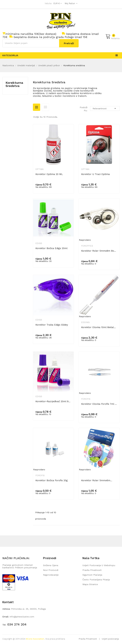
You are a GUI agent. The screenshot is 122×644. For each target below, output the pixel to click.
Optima (40, 169)
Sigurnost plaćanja (92, 575)
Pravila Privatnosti (88, 639)
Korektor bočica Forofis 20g (52, 480)
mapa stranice (90, 584)
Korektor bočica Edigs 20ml (51, 248)
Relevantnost (105, 108)
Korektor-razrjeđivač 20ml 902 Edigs (53, 401)
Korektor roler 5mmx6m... (97, 480)
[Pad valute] (57, 3)
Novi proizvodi (51, 570)
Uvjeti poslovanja (110, 639)
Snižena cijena (51, 565)
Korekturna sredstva (14, 84)
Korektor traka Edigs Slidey (52, 325)
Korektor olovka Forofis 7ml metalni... (99, 404)
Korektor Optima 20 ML (49, 174)
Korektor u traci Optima (95, 174)
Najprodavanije (51, 575)
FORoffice (87, 246)
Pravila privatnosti (92, 570)
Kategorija (10, 55)
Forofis (86, 399)
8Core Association (35, 639)
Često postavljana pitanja (96, 580)
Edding (85, 322)
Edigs (39, 243)
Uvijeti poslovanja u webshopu (99, 565)
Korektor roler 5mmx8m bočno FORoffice (99, 251)
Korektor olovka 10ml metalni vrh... (99, 327)
